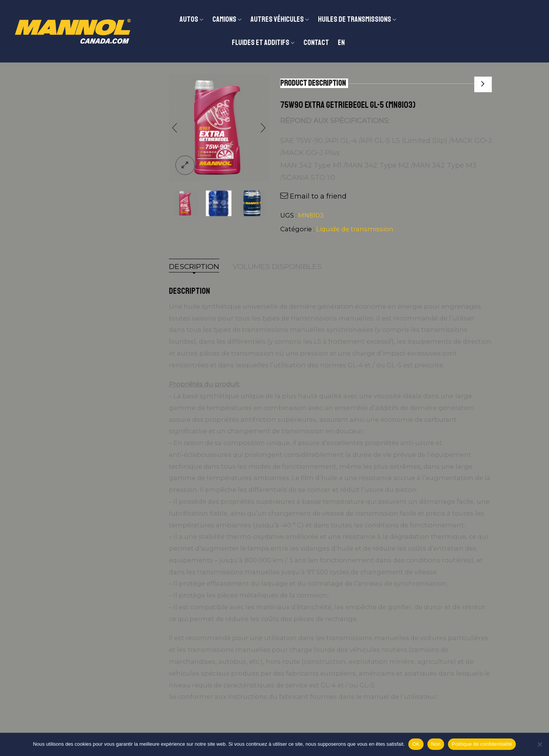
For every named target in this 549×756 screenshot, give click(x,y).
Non (436, 744)
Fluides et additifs (261, 42)
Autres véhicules (277, 19)
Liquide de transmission (355, 229)
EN (341, 42)
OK (416, 744)
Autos (189, 19)
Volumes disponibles (277, 267)
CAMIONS (224, 19)
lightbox (185, 165)
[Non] (539, 744)
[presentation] (175, 128)
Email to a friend (318, 196)
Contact (316, 42)
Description (194, 267)
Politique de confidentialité (482, 744)
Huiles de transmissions (355, 19)
